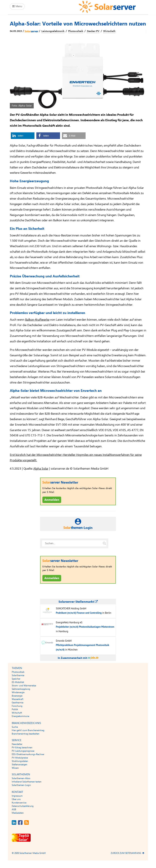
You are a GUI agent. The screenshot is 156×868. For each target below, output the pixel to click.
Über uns (16, 799)
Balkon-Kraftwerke (37, 320)
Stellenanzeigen (19, 765)
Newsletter (17, 744)
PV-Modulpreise (20, 758)
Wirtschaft (109, 31)
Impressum (17, 796)
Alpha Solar (41, 469)
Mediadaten (18, 813)
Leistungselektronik (53, 31)
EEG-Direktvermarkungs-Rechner (28, 754)
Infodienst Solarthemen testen (27, 782)
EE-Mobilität (18, 682)
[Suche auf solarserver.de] (104, 543)
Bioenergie (17, 696)
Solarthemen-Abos (21, 778)
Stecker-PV (93, 31)
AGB (14, 809)
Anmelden (52, 500)
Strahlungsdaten (20, 761)
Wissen (15, 768)
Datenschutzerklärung (23, 806)
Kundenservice (19, 803)
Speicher (16, 679)
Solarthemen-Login (21, 785)
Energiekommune (20, 716)
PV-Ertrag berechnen (22, 748)
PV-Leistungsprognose (23, 751)
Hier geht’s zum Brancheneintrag (28, 730)
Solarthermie (18, 675)
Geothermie (18, 703)
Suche (15, 727)
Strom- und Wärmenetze (24, 686)
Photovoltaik (76, 31)
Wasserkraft (18, 699)
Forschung (17, 706)
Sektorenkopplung (21, 689)
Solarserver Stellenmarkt (78, 602)
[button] (23, 136)
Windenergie (18, 692)
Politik (15, 709)
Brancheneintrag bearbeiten (26, 734)
